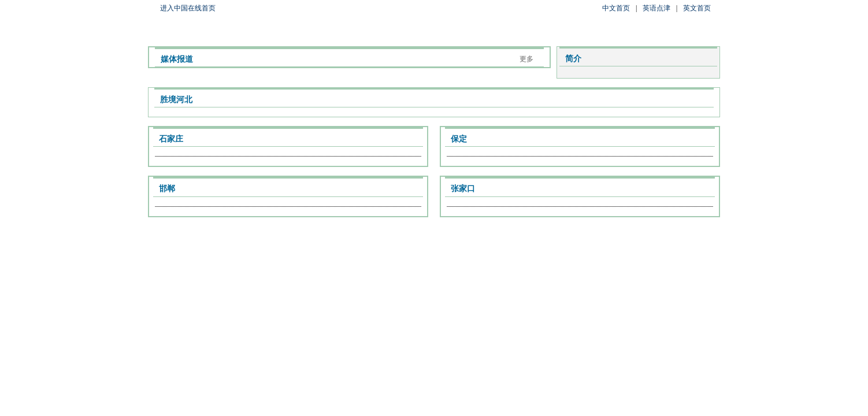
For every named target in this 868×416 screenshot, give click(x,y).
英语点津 (656, 8)
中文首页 (616, 8)
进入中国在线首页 (188, 8)
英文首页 (697, 8)
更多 (526, 59)
